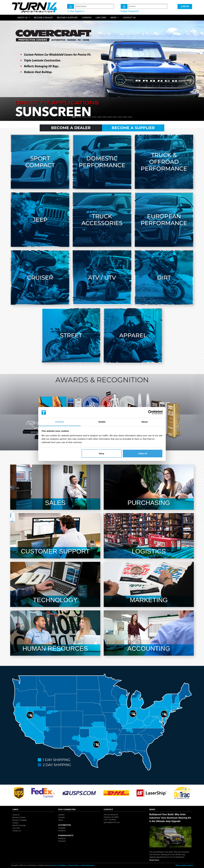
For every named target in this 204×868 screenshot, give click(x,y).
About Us (16, 815)
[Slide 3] (84, 117)
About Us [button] (23, 18)
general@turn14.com (112, 822)
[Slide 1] (74, 117)
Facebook (62, 831)
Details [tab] (102, 422)
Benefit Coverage (19, 825)
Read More (154, 860)
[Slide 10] (120, 117)
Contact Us (129, 18)
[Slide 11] (125, 117)
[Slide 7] (105, 117)
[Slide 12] (130, 117)
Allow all (143, 453)
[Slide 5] (94, 117)
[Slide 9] (115, 117)
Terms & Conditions (59, 865)
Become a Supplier (67, 18)
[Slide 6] (99, 117)
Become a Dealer (43, 18)
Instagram (62, 828)
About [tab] (144, 422)
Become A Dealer (71, 128)
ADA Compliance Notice (184, 865)
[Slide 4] (89, 117)
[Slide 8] (110, 117)
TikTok (60, 820)
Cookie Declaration (87, 865)
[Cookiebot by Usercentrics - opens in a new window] (150, 412)
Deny (102, 453)
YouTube (61, 817)
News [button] (114, 18)
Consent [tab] (60, 422)
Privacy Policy (73, 865)
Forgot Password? (130, 11)
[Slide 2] (79, 117)
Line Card (101, 18)
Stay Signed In (77, 11)
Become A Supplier (133, 128)
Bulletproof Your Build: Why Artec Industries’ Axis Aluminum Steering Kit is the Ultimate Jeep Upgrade (170, 818)
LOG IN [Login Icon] (185, 6)
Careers (87, 18)
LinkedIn (61, 815)
